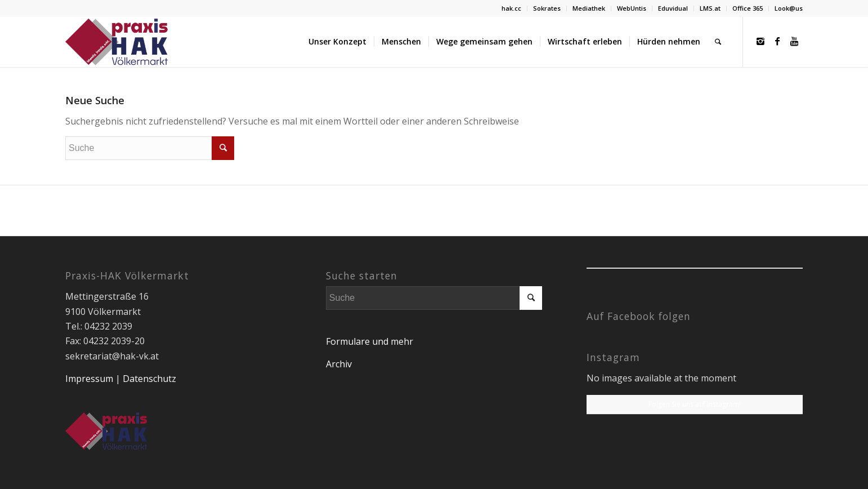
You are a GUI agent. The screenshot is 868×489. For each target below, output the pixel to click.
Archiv (339, 364)
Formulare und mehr (370, 341)
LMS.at (710, 8)
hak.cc (511, 8)
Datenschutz (149, 379)
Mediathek (589, 8)
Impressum (89, 379)
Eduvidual (673, 8)
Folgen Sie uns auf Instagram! (695, 404)
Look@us (789, 8)
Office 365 (748, 8)
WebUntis (632, 8)
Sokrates (547, 8)
